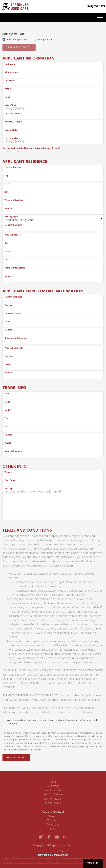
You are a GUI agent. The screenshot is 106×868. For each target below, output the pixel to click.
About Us (53, 816)
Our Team (53, 820)
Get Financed (53, 790)
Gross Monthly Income (16, 338)
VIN (6, 427)
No (19, 151)
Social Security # (13, 113)
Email (7, 97)
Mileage (8, 435)
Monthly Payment (13, 225)
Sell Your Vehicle (53, 794)
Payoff (8, 443)
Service (53, 829)
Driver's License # (13, 122)
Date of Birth (11, 105)
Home (53, 782)
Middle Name (11, 72)
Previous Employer (14, 348)
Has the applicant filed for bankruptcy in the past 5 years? (31, 148)
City (6, 175)
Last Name (10, 81)
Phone (8, 89)
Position (9, 305)
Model (8, 410)
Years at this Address (15, 200)
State (7, 184)
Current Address (13, 167)
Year (7, 394)
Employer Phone (13, 313)
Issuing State (11, 130)
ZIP (6, 192)
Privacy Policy (14, 750)
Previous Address (13, 235)
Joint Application (43, 39)
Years (7, 322)
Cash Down (10, 480)
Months (8, 208)
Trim (7, 418)
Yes (8, 151)
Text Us (93, 863)
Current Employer (13, 297)
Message (9, 488)
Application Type (13, 34)
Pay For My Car (53, 799)
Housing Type (11, 217)
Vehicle (8, 472)
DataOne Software (55, 859)
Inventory (53, 786)
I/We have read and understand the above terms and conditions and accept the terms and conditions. (52, 722)
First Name (10, 64)
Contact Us (53, 824)
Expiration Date (12, 138)
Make (7, 402)
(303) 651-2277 (96, 6)
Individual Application (17, 39)
